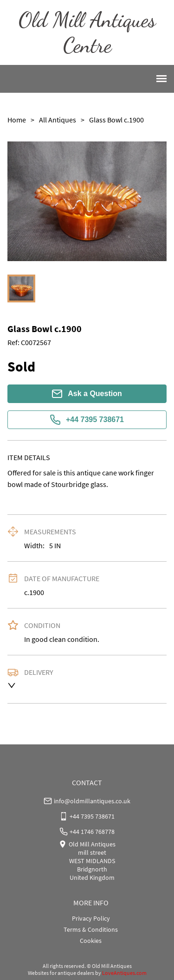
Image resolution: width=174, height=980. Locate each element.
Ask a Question (87, 394)
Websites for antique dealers (61, 973)
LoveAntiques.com (124, 973)
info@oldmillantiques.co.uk (92, 801)
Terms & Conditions (91, 929)
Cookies (91, 941)
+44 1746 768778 (92, 832)
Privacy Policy (91, 918)
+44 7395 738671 (87, 420)
